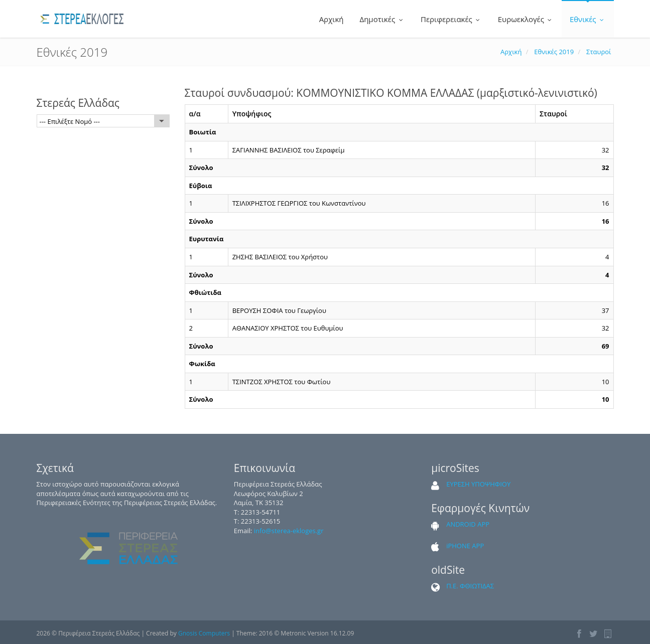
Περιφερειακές (451, 19)
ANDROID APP (468, 524)
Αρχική (331, 19)
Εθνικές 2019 (554, 52)
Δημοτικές (382, 19)
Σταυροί (599, 52)
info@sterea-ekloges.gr (289, 531)
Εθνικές (588, 19)
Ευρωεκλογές (526, 19)
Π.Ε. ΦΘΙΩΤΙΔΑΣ (470, 586)
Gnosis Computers (204, 633)
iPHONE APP (465, 546)
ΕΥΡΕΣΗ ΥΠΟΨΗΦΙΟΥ (478, 484)
